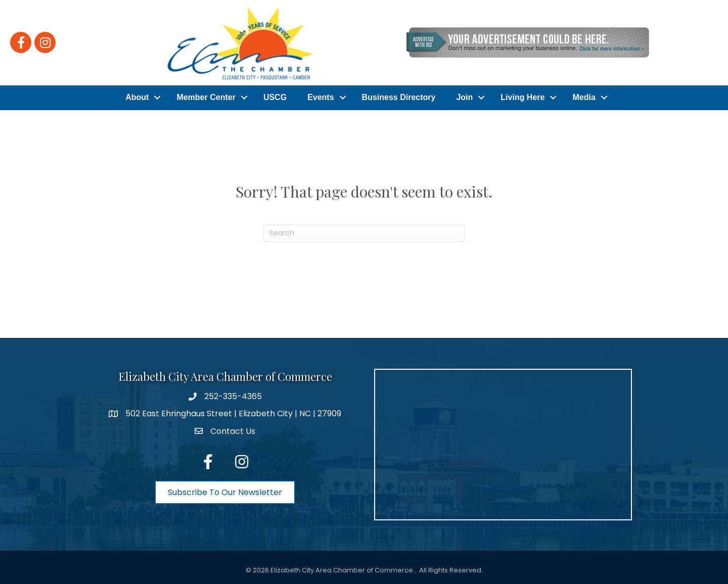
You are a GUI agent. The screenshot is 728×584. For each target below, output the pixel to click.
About (137, 97)
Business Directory (399, 97)
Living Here (522, 97)
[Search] (364, 232)
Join (464, 97)
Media (584, 97)
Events (321, 97)
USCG (275, 97)
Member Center (206, 97)
